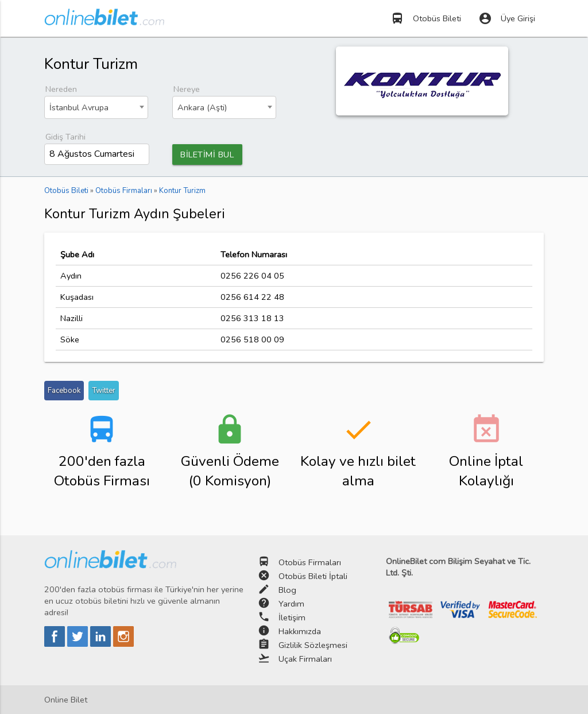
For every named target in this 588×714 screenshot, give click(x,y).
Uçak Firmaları (305, 659)
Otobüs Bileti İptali (313, 576)
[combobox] (96, 107)
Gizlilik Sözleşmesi (313, 645)
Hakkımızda (300, 631)
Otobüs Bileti (426, 18)
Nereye (187, 89)
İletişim (292, 617)
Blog (287, 590)
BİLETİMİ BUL (207, 155)
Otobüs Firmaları (310, 562)
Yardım (291, 604)
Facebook (64, 391)
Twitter (104, 391)
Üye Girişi (507, 18)
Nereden (61, 89)
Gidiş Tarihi (65, 137)
